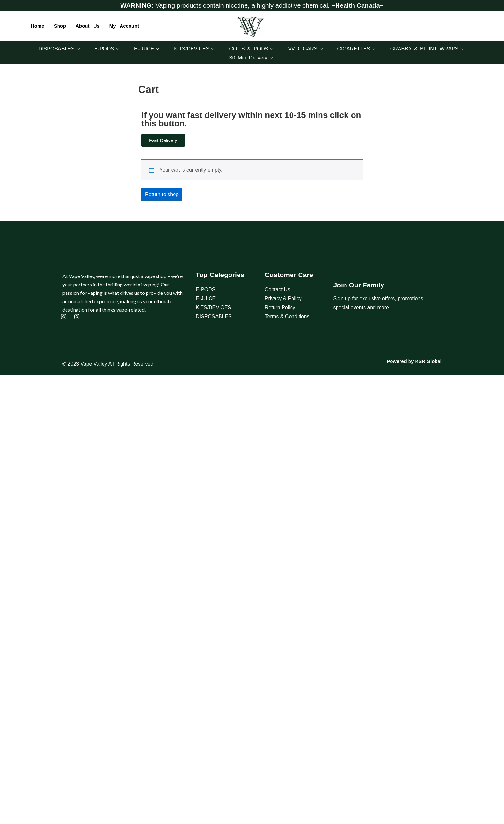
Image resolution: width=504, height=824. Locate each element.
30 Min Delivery (251, 58)
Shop (60, 26)
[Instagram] (64, 317)
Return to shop (162, 194)
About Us (88, 26)
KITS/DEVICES (194, 49)
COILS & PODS (251, 49)
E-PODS (107, 49)
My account (124, 26)
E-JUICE (147, 49)
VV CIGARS (305, 49)
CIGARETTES (357, 49)
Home (38, 26)
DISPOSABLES (59, 49)
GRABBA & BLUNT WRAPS (427, 49)
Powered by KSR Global (414, 361)
